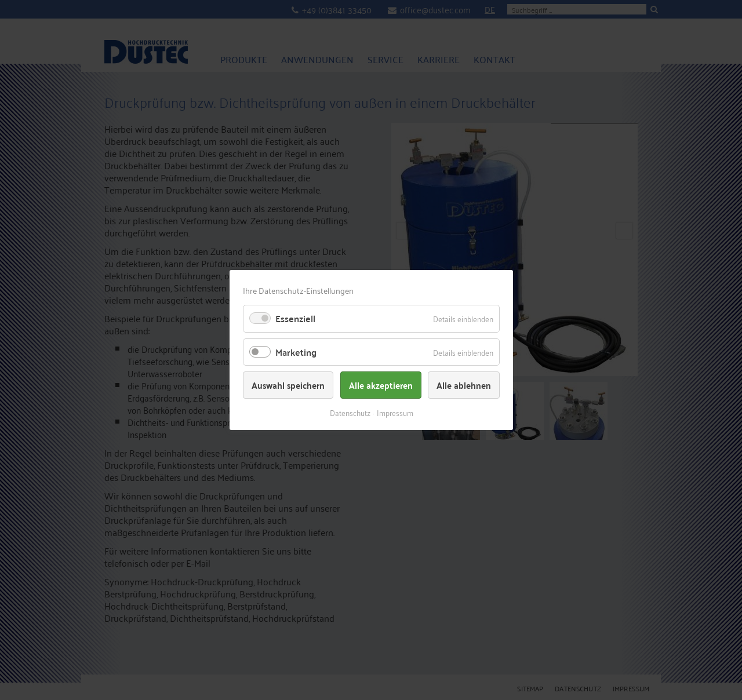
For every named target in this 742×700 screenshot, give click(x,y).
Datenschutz (350, 412)
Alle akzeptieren (380, 385)
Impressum (394, 412)
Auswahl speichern (288, 385)
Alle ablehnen (464, 385)
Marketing (296, 352)
